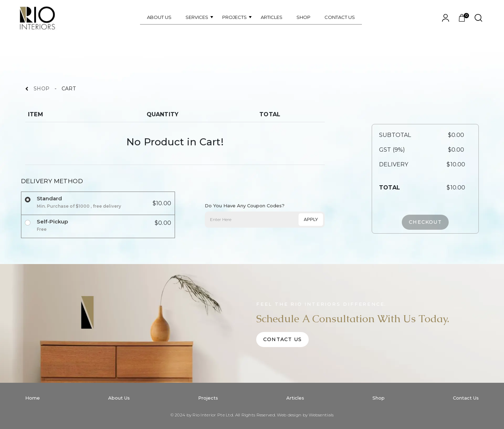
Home (33, 398)
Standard (79, 202)
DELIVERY (394, 164)
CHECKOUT (425, 222)
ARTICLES (272, 17)
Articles (295, 398)
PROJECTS (234, 17)
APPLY (311, 219)
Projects (208, 398)
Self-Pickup (52, 225)
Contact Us (282, 339)
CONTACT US (340, 17)
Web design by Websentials (305, 415)
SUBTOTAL (395, 135)
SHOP (303, 17)
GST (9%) (392, 150)
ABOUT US (159, 17)
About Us (119, 398)
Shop (379, 398)
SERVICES (197, 17)
